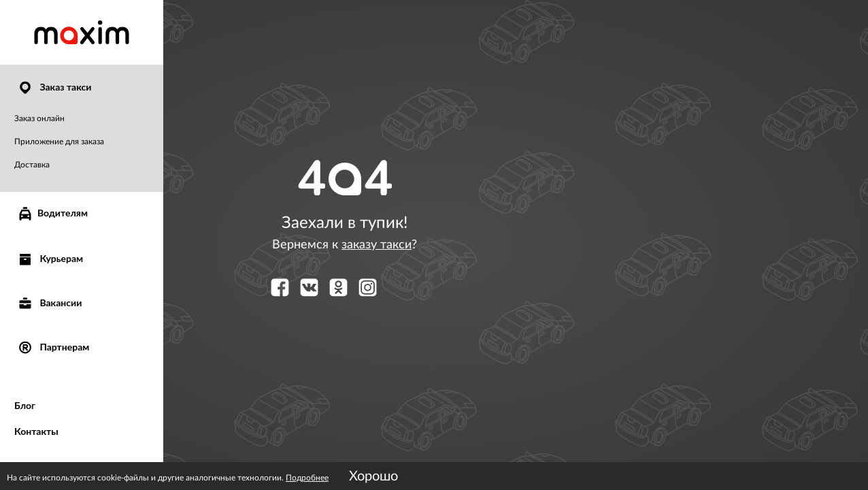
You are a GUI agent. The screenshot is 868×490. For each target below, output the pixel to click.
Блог (25, 405)
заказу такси (377, 245)
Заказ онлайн (39, 118)
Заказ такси (54, 87)
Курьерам (50, 258)
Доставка (32, 165)
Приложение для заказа (59, 142)
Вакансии (49, 303)
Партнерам (53, 347)
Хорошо (373, 476)
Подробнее (307, 478)
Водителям (52, 214)
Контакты (36, 431)
